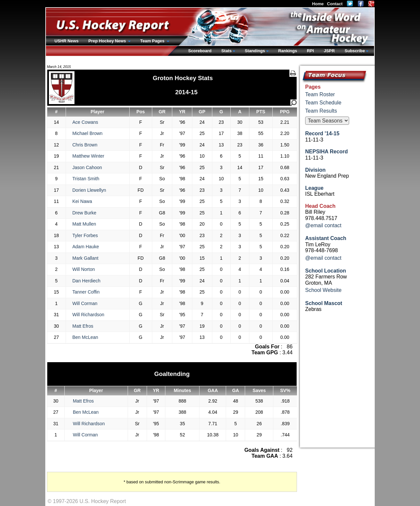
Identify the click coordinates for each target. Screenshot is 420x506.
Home (318, 4)
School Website (323, 290)
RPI (310, 51)
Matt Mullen (84, 224)
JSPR (329, 51)
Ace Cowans (85, 122)
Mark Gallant (85, 258)
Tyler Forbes (85, 235)
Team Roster (320, 94)
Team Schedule (323, 103)
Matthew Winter (88, 156)
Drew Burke (84, 213)
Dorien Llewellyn (89, 190)
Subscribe (355, 51)
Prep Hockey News (108, 41)
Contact (335, 4)
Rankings (288, 51)
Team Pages (153, 41)
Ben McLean (85, 337)
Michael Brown (88, 133)
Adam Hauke (86, 247)
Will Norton (84, 269)
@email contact (323, 225)
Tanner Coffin (86, 292)
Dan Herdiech (87, 281)
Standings (255, 51)
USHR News (66, 41)
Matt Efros (83, 326)
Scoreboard (200, 51)
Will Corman (85, 303)
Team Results (321, 111)
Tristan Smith (86, 179)
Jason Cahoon (87, 167)
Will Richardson (88, 315)
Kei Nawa (82, 201)
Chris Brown (85, 145)
